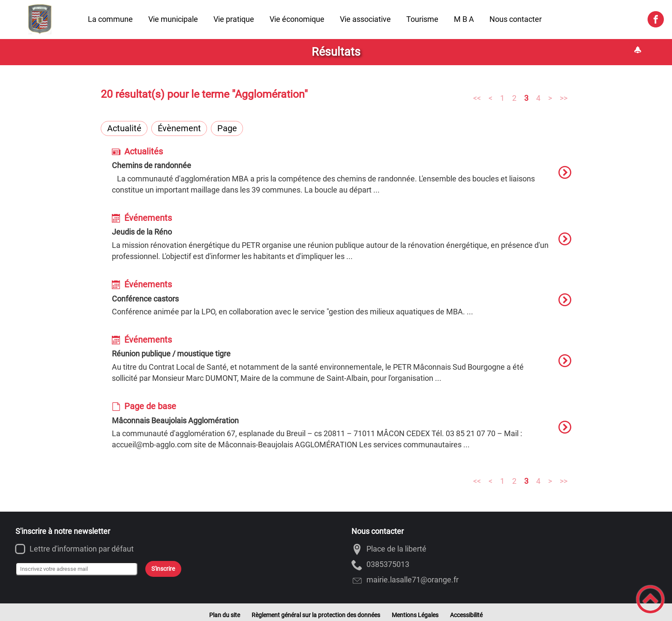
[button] (650, 599)
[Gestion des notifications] (638, 50)
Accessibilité (466, 615)
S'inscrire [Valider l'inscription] (163, 569)
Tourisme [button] (422, 19)
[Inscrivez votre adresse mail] (76, 569)
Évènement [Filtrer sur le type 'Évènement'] (179, 128)
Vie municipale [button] (173, 19)
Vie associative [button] (365, 19)
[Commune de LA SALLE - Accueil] (40, 19)
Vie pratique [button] (234, 19)
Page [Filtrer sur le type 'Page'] (227, 128)
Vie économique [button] (297, 19)
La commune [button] (110, 19)
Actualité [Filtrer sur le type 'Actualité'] (124, 128)
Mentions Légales (415, 615)
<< (477, 98)
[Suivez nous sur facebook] (656, 19)
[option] (342, 176)
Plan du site (225, 615)
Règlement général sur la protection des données (316, 615)
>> (564, 98)
